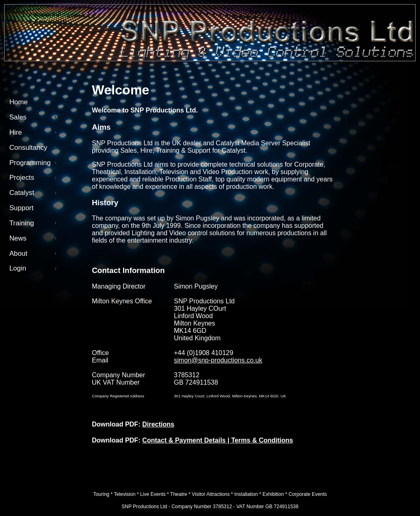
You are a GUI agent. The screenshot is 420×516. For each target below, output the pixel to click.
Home (19, 102)
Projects (22, 178)
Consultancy (29, 148)
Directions (158, 424)
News (18, 238)
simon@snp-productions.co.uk (218, 360)
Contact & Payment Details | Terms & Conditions (218, 440)
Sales (18, 117)
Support (22, 208)
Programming (30, 163)
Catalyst (22, 193)
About (18, 253)
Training (22, 223)
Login (18, 268)
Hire (16, 132)
